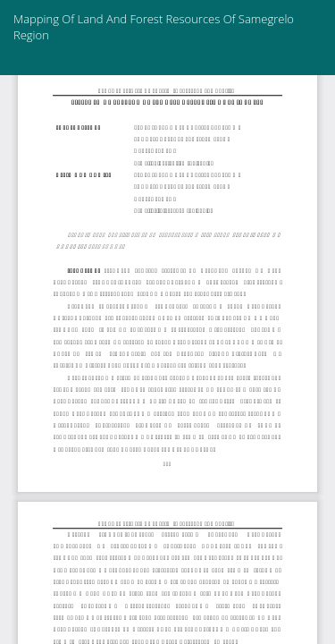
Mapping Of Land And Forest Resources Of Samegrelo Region (154, 27)
